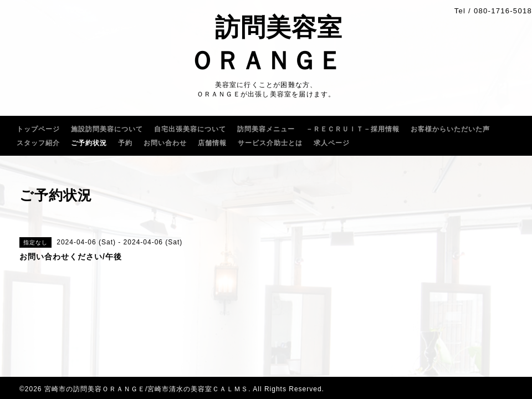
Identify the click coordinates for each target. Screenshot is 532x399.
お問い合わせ (165, 143)
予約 (125, 143)
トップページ (38, 129)
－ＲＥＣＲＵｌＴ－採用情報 (353, 129)
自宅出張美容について (190, 129)
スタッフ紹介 (38, 143)
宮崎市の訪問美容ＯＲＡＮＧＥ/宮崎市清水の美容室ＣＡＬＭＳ (146, 389)
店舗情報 (212, 143)
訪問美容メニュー (266, 129)
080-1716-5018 (503, 11)
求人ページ (332, 143)
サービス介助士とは (270, 143)
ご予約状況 (89, 143)
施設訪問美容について (107, 129)
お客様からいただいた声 (450, 129)
